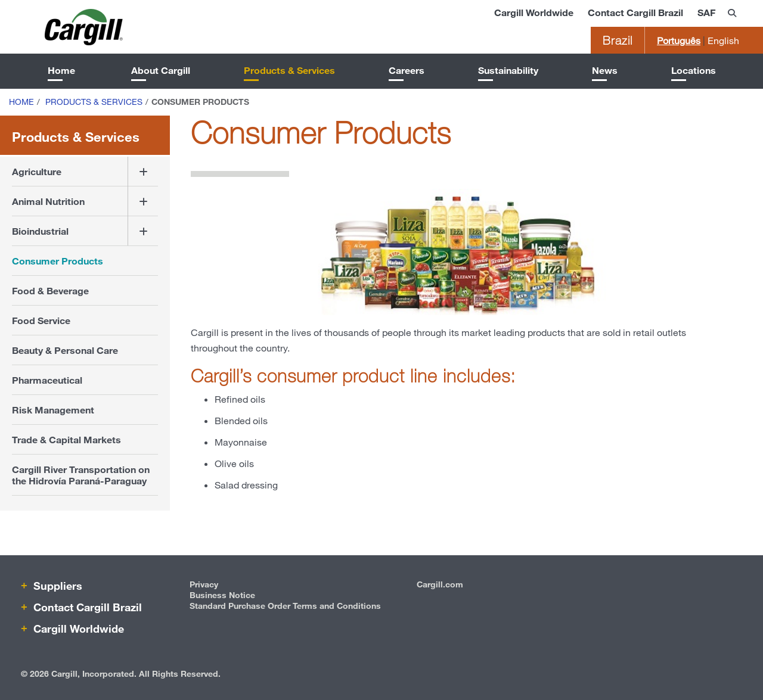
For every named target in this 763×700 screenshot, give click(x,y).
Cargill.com (440, 584)
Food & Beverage (50, 290)
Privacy (204, 584)
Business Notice (222, 595)
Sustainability (508, 70)
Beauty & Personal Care (65, 350)
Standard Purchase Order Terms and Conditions (285, 606)
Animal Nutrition (48, 201)
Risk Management (53, 410)
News (605, 70)
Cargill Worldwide (534, 12)
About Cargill (161, 70)
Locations (694, 70)
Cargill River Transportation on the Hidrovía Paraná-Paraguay (81, 475)
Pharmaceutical (47, 380)
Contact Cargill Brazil (635, 12)
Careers (407, 70)
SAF (706, 12)
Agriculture (37, 171)
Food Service (41, 320)
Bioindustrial (40, 231)
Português (679, 40)
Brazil (618, 40)
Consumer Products (58, 261)
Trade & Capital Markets (66, 439)
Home (61, 70)
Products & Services (289, 70)
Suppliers (56, 586)
